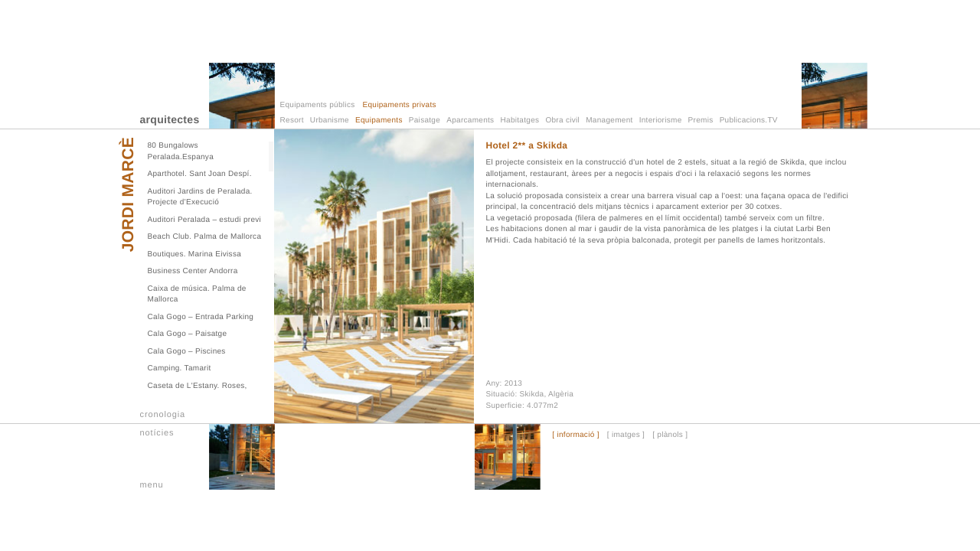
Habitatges (520, 121)
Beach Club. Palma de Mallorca (205, 237)
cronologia (163, 415)
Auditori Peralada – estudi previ (205, 220)
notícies (157, 433)
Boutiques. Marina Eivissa (195, 254)
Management (609, 121)
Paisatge (425, 121)
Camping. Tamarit (180, 368)
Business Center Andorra (193, 271)
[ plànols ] (670, 435)
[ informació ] (575, 435)
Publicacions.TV (749, 121)
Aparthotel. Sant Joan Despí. (200, 174)
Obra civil (562, 121)
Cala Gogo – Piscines (187, 352)
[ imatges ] (626, 435)
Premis (701, 121)
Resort (292, 121)
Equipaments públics (318, 105)
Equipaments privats (399, 105)
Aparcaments (470, 121)
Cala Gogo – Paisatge (188, 334)
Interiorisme (661, 121)
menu (152, 485)
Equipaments (379, 121)
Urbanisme (330, 121)
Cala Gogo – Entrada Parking (201, 317)
